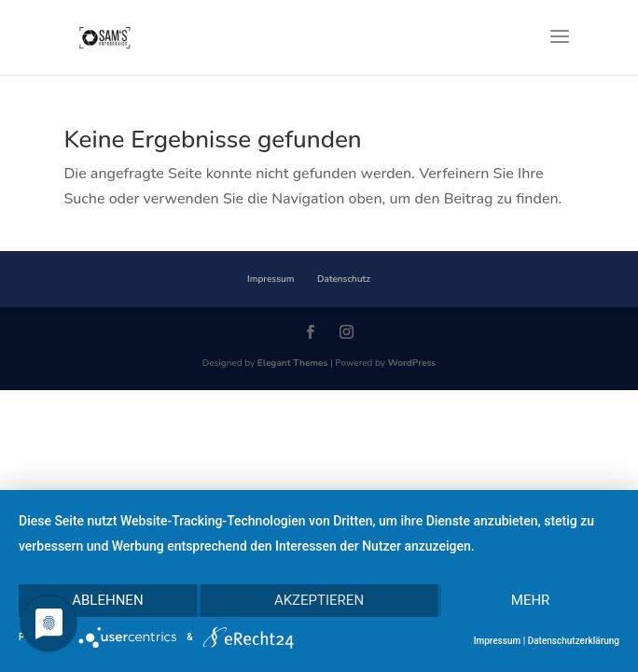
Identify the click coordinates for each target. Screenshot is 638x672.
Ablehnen (107, 600)
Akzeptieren (319, 600)
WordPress (412, 363)
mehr (531, 600)
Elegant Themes (293, 363)
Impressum (270, 279)
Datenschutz (344, 279)
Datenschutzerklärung (574, 641)
